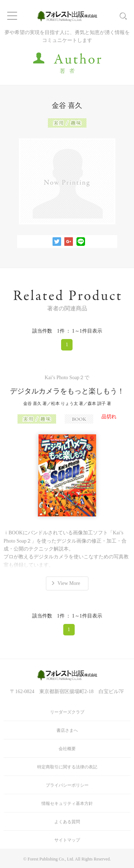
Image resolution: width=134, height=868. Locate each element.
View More (69, 583)
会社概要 (67, 749)
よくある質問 (67, 822)
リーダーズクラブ (67, 712)
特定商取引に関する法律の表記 (67, 767)
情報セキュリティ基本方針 (67, 803)
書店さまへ (67, 730)
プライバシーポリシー (67, 785)
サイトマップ (67, 840)
